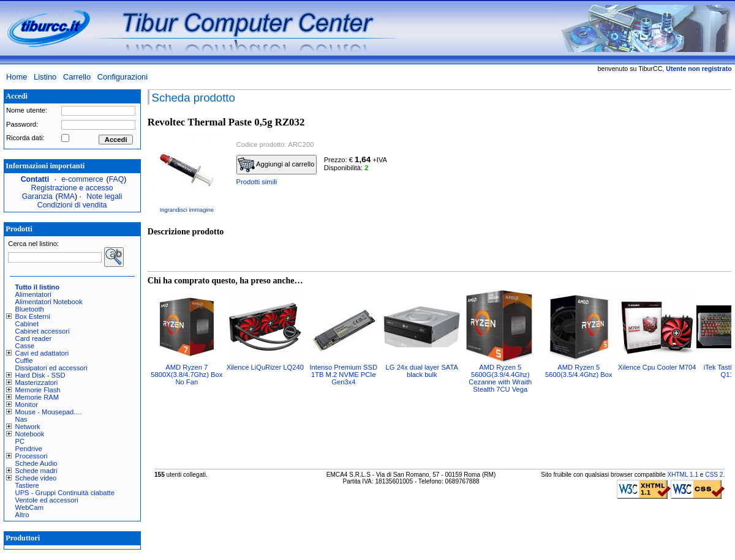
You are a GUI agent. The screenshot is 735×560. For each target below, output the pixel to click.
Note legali (104, 196)
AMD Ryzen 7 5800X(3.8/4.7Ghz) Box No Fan (187, 375)
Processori (32, 456)
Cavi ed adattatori (42, 353)
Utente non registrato (699, 69)
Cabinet (27, 324)
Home (17, 77)
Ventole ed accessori (47, 500)
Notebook (30, 434)
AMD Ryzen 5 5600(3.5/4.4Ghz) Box (579, 371)
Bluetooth (30, 309)
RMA (66, 196)
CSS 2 (714, 475)
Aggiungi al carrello (276, 165)
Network (28, 427)
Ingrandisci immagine (187, 210)
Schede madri (36, 471)
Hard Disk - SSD (40, 375)
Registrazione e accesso (72, 188)
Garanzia (37, 196)
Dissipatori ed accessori (51, 368)
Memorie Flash (38, 390)
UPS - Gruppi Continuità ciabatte (65, 493)
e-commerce (82, 179)
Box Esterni (33, 316)
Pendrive (29, 449)
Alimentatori (33, 294)
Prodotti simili (257, 182)
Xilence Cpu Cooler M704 (657, 367)
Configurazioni (123, 77)
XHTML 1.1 (683, 475)
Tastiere (27, 485)
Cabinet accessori (43, 331)
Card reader (34, 338)
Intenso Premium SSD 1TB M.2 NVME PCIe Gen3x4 (343, 375)
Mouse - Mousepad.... (48, 412)
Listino (45, 77)
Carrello (77, 77)
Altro (22, 515)
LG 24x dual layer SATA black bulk (422, 371)
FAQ (117, 179)
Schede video (36, 478)
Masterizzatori (37, 383)
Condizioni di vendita (72, 205)
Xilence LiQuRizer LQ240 (265, 367)
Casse (25, 346)
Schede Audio (36, 463)
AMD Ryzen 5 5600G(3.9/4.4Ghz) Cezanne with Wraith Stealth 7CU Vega (500, 378)
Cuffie (24, 360)
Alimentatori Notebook (49, 302)
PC (20, 441)
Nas (21, 419)
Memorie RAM (37, 397)
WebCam (29, 507)
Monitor (27, 405)
